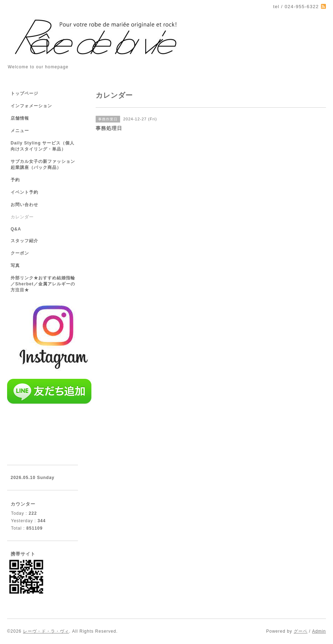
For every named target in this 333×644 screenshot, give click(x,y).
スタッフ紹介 (24, 241)
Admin (319, 631)
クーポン (20, 253)
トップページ (24, 93)
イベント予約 (24, 192)
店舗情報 (20, 118)
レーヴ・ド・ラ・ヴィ (46, 631)
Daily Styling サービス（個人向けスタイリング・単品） (43, 146)
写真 (15, 266)
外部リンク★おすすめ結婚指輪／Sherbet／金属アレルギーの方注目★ (43, 284)
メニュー (20, 131)
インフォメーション (31, 106)
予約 (15, 180)
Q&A (16, 229)
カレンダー (22, 217)
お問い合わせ (24, 205)
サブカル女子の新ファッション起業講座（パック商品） (43, 164)
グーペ (301, 631)
